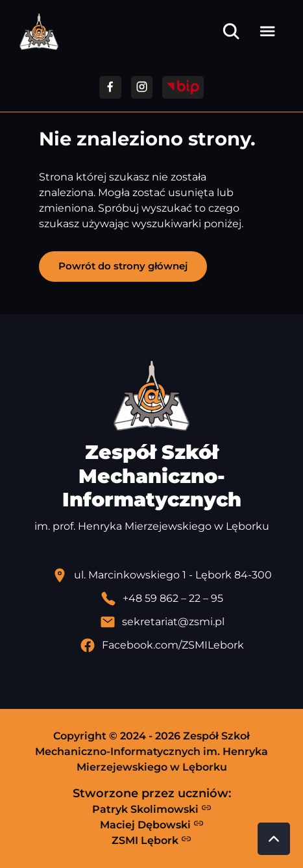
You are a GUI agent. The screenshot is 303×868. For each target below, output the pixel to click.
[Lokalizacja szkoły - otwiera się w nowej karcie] (162, 575)
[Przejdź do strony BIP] (183, 87)
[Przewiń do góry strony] (274, 839)
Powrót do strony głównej (123, 266)
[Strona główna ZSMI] (39, 31)
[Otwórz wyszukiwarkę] (231, 31)
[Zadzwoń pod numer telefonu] (162, 599)
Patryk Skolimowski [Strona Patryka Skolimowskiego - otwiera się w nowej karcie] (152, 809)
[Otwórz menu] (267, 31)
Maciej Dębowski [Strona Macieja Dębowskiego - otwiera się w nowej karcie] (152, 825)
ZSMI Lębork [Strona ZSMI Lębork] (151, 840)
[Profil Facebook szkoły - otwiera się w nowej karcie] (162, 645)
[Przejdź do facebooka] (110, 87)
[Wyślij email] (162, 622)
